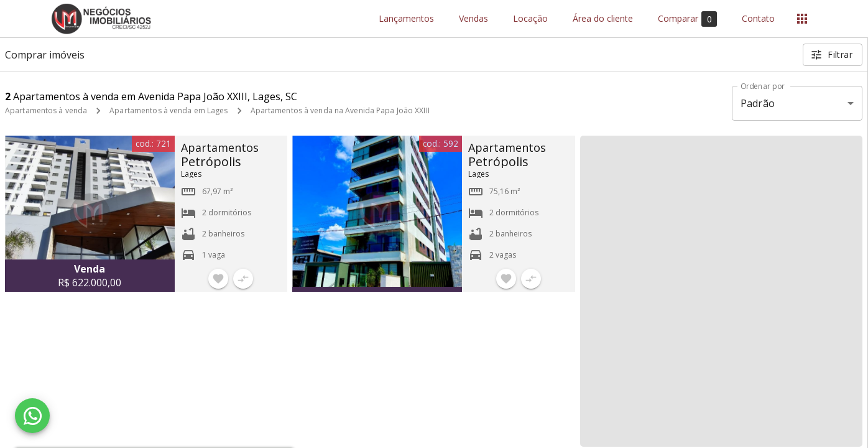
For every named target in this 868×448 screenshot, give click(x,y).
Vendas (473, 19)
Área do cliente (603, 19)
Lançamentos (406, 19)
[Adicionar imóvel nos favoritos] (218, 279)
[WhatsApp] (32, 416)
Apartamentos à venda (46, 110)
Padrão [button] (758, 103)
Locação (530, 19)
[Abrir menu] (802, 19)
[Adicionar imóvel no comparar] (243, 279)
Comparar (687, 19)
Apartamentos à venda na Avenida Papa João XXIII (340, 110)
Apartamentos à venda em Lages (169, 110)
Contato (758, 19)
